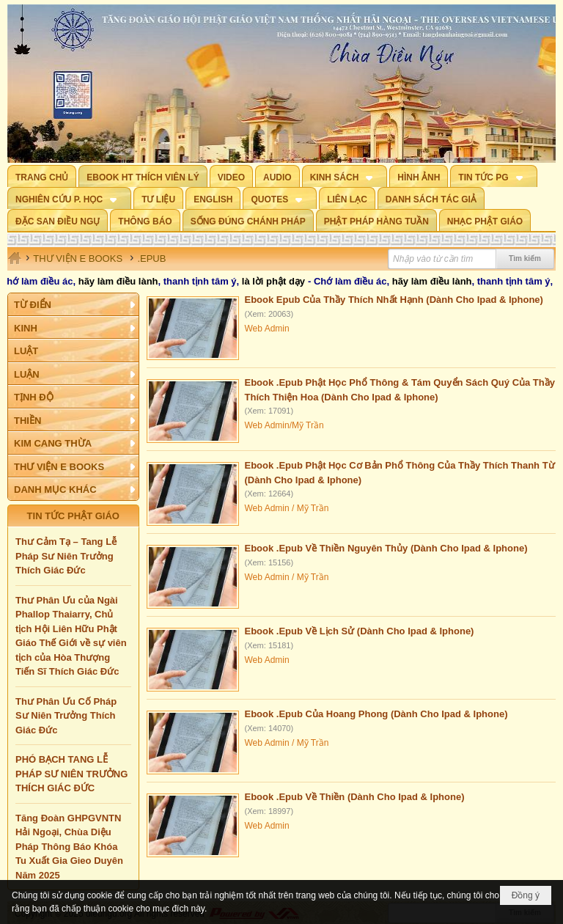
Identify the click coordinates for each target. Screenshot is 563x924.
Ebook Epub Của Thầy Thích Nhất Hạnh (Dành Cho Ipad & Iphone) (394, 300)
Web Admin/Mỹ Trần (284, 425)
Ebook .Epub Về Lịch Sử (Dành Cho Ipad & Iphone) (360, 631)
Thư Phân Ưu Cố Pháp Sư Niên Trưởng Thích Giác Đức (66, 716)
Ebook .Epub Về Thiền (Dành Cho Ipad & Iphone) (355, 797)
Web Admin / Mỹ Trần (287, 508)
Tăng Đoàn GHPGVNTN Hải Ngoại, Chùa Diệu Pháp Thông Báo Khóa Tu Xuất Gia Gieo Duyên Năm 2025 (69, 847)
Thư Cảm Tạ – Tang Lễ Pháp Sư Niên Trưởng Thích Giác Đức (66, 556)
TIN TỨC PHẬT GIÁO (73, 516)
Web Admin (267, 329)
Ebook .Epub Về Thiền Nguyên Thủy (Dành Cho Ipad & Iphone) (386, 548)
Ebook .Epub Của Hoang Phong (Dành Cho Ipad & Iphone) (376, 714)
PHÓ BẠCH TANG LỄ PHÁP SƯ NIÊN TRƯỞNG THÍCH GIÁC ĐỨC (71, 774)
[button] (345, 176)
